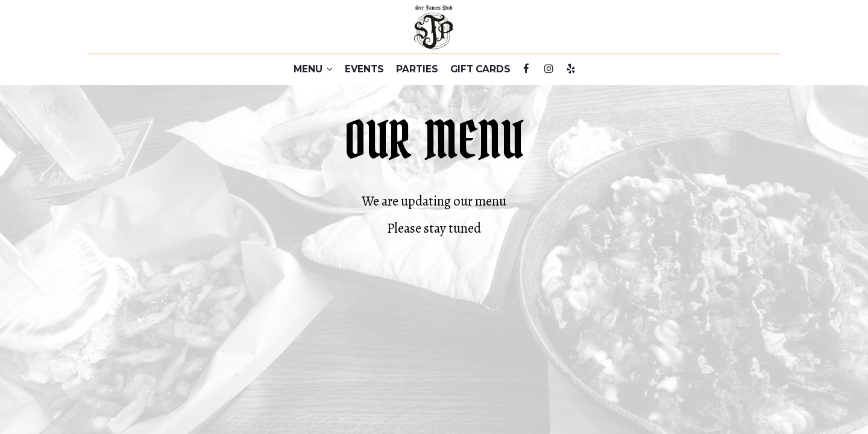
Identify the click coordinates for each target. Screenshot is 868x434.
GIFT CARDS (480, 69)
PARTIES (417, 69)
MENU (313, 69)
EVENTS (364, 69)
